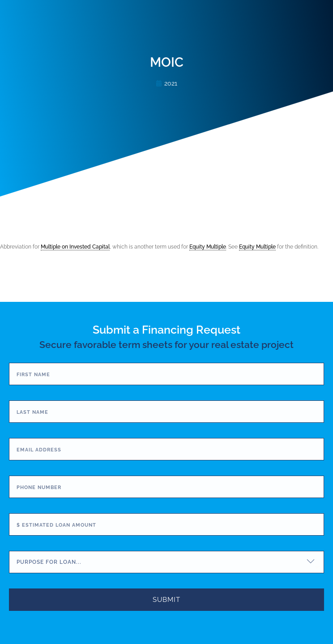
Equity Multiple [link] (208, 247)
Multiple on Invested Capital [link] (75, 247)
